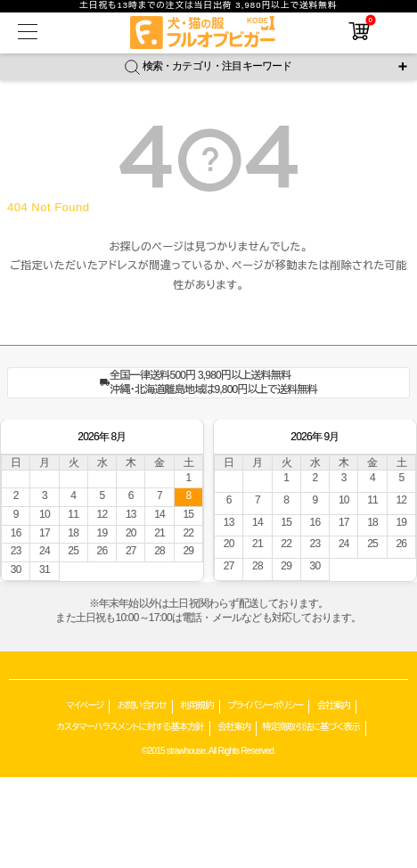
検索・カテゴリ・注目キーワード (208, 67)
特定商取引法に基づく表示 (311, 727)
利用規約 (197, 705)
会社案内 (334, 705)
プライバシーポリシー (265, 705)
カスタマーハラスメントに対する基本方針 (130, 727)
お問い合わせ (142, 705)
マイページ (85, 705)
